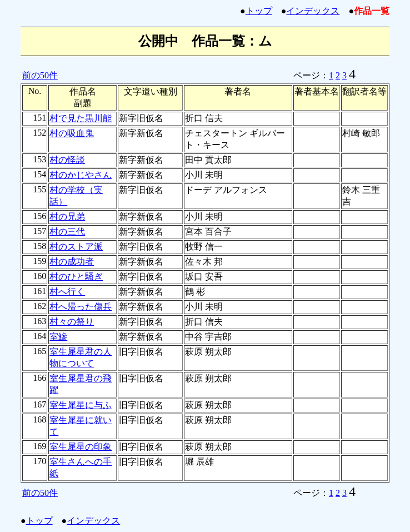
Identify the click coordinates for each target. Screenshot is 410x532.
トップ (259, 11)
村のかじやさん (81, 175)
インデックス (313, 11)
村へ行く (67, 292)
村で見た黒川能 (81, 118)
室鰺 (58, 337)
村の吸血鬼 (72, 133)
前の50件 (40, 75)
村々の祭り (72, 322)
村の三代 (67, 232)
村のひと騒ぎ (76, 277)
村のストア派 (76, 247)
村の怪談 (67, 160)
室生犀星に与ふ (81, 405)
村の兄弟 (67, 217)
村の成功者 (72, 262)
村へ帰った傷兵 (81, 307)
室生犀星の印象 (81, 447)
